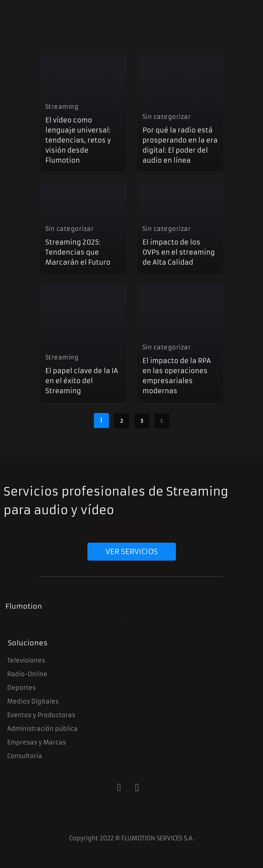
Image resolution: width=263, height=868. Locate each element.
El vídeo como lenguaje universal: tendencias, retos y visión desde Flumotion (78, 140)
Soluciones (28, 643)
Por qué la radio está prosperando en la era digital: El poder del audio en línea (180, 145)
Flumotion (24, 606)
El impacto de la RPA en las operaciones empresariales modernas (177, 376)
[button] (123, 623)
